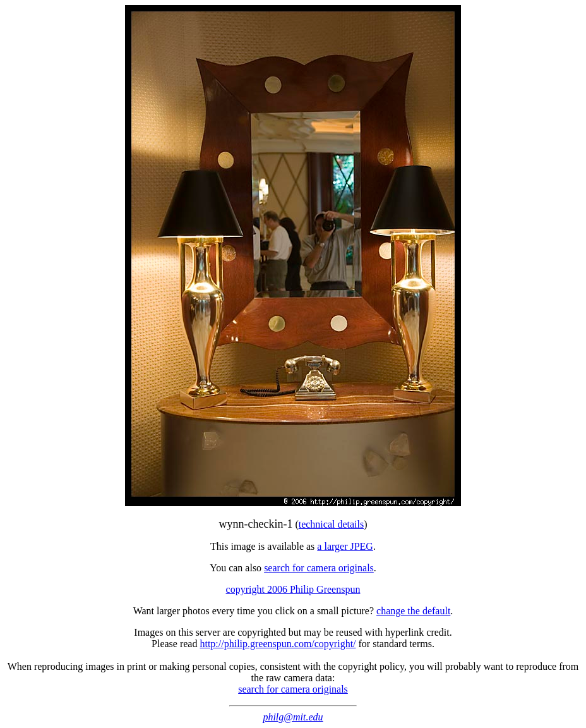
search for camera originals (319, 568)
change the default (413, 611)
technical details (332, 524)
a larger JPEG (345, 546)
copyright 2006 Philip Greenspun (293, 589)
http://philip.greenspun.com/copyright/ (278, 644)
